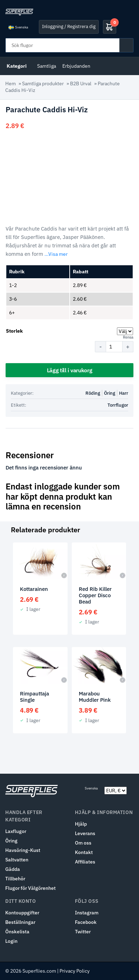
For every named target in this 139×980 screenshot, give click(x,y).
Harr (124, 393)
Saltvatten (17, 860)
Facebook (86, 922)
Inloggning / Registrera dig (69, 26)
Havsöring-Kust (23, 850)
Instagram (87, 913)
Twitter (83, 932)
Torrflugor (118, 405)
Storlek (14, 331)
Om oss (83, 843)
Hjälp (81, 824)
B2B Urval (81, 84)
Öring (110, 393)
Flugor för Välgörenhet (30, 888)
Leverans (85, 833)
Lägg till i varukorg (70, 370)
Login (11, 941)
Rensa (128, 337)
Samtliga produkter (43, 84)
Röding (93, 393)
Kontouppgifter (22, 913)
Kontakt (84, 852)
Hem (11, 84)
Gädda (13, 869)
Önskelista (17, 932)
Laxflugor (16, 831)
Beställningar (20, 922)
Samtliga (47, 66)
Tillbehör (15, 879)
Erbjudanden (76, 66)
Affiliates (85, 862)
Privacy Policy (75, 971)
